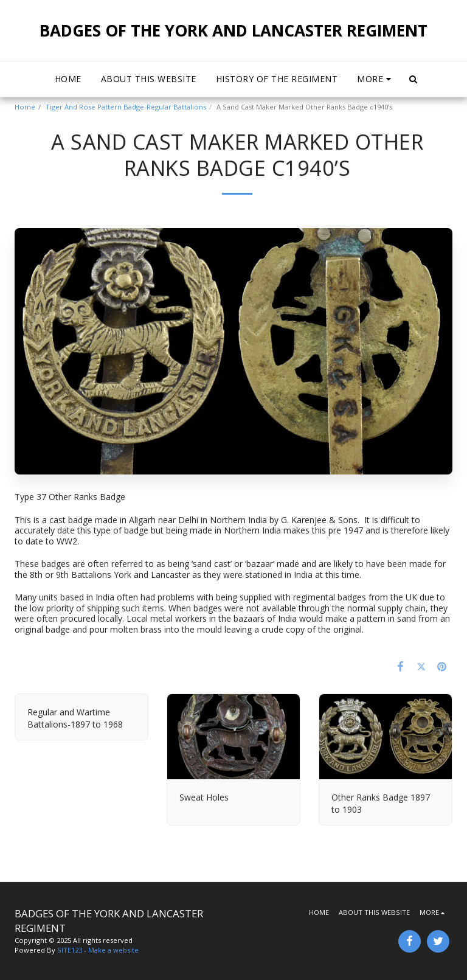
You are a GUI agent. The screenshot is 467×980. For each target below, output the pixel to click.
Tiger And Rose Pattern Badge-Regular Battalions (126, 107)
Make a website (113, 950)
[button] (413, 79)
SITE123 (70, 950)
